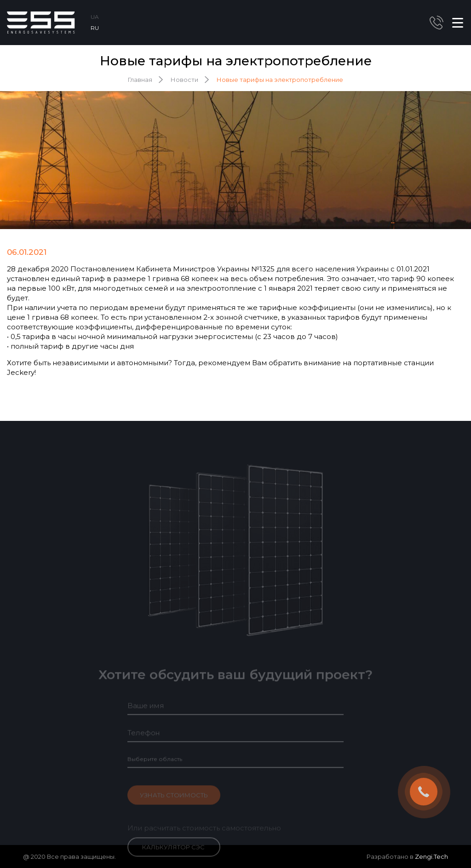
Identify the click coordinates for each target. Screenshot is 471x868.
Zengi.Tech (431, 857)
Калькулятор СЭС (173, 855)
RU (95, 28)
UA (95, 17)
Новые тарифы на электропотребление (280, 80)
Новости (184, 80)
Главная (140, 80)
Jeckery (21, 372)
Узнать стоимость (174, 803)
